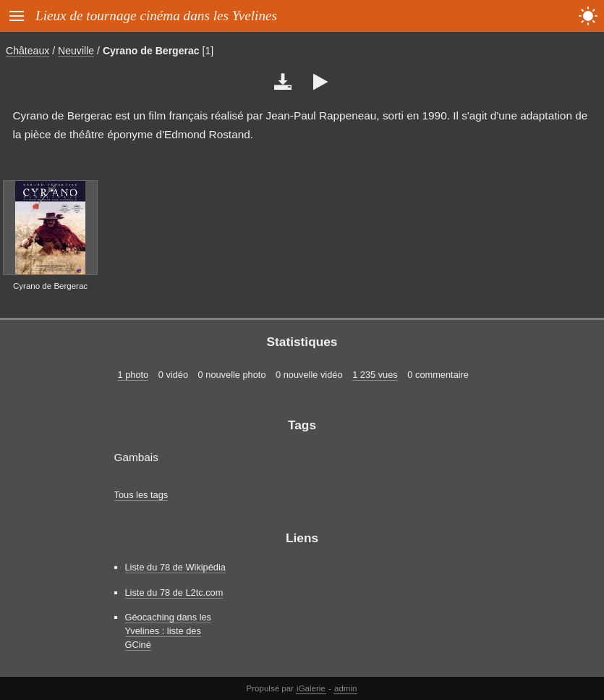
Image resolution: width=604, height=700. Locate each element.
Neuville (76, 51)
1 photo (133, 375)
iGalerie (311, 688)
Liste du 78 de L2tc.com (174, 593)
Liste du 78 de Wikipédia (175, 567)
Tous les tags (141, 495)
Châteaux (27, 51)
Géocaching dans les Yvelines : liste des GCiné (169, 631)
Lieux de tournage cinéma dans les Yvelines (156, 16)
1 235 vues (375, 375)
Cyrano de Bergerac (151, 51)
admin (345, 688)
